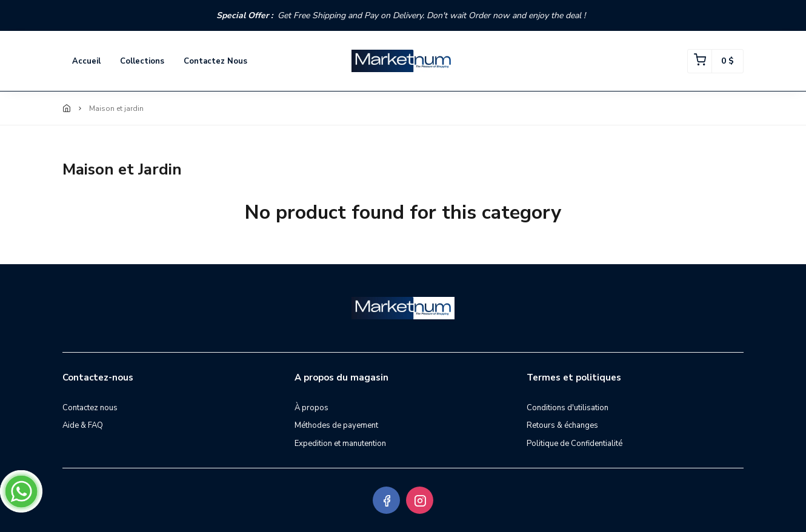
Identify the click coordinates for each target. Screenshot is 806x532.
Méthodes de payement (336, 425)
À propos (311, 408)
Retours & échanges (562, 425)
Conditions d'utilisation (568, 408)
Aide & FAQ (83, 425)
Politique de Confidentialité (575, 444)
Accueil (86, 61)
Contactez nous (215, 61)
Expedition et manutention (340, 444)
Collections (142, 61)
